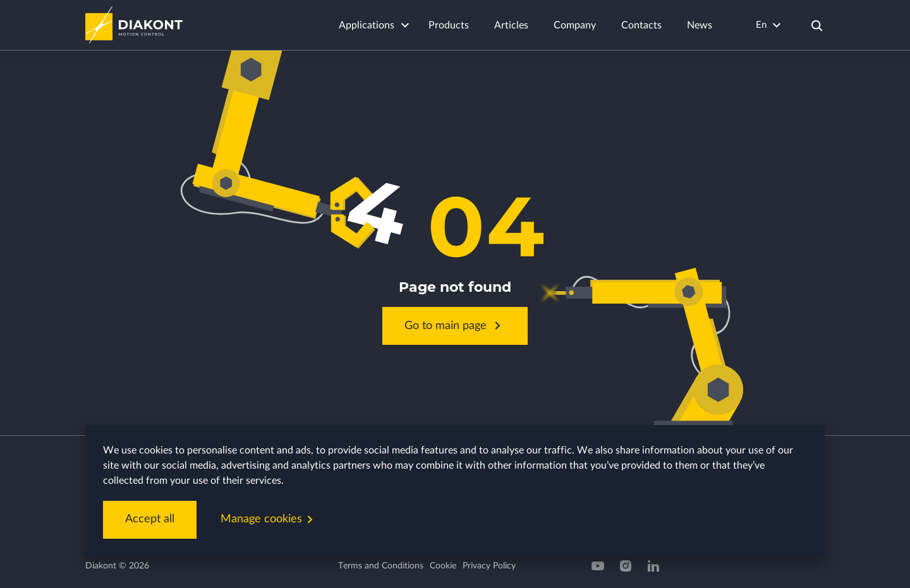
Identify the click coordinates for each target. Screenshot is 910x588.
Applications (367, 25)
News (700, 25)
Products (449, 25)
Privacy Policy (489, 566)
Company (575, 25)
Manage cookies (269, 519)
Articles (511, 25)
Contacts (641, 25)
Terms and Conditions (381, 566)
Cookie (443, 566)
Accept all (150, 519)
